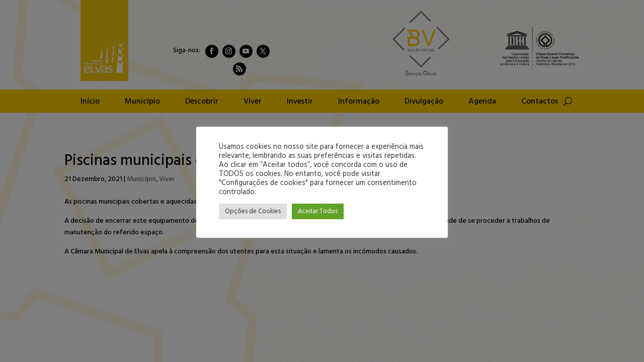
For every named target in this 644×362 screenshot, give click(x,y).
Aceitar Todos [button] (318, 211)
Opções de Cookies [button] (253, 211)
